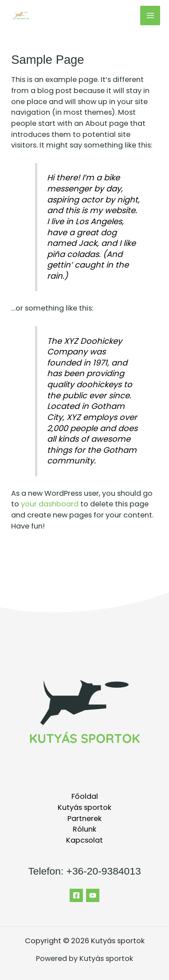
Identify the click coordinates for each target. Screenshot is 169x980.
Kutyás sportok (84, 807)
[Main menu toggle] (150, 16)
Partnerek (84, 819)
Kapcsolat (84, 840)
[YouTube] (93, 895)
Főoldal (85, 796)
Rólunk (84, 829)
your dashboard (50, 504)
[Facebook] (76, 895)
